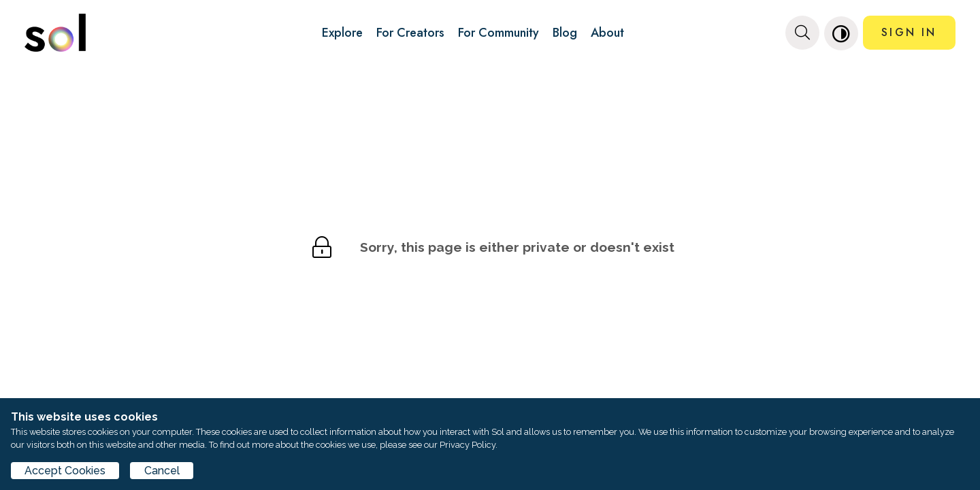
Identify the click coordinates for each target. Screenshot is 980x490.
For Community (499, 33)
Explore (342, 33)
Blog (565, 33)
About (607, 33)
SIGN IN (909, 32)
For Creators (410, 33)
